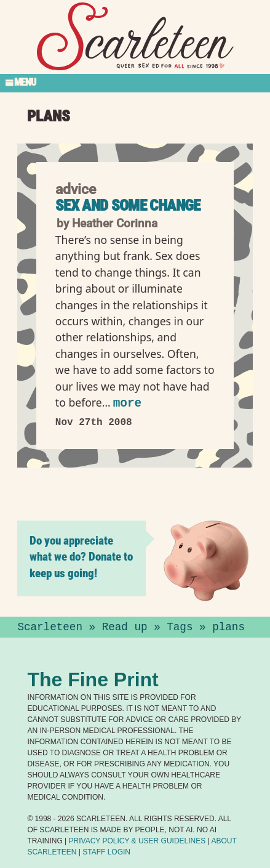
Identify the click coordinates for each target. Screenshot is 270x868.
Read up (125, 627)
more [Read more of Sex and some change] (127, 403)
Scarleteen (50, 627)
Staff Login (106, 852)
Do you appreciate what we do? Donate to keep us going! (81, 556)
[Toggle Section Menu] (135, 83)
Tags (180, 627)
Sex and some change (128, 205)
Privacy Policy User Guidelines (137, 841)
